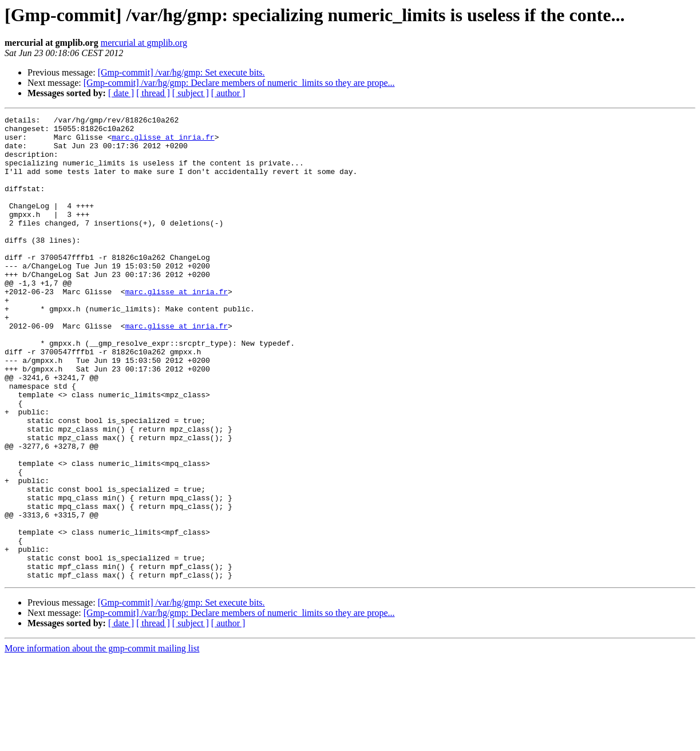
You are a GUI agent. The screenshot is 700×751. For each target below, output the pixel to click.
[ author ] (228, 93)
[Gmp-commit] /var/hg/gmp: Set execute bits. (181, 72)
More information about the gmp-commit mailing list (102, 741)
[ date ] (121, 93)
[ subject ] (191, 93)
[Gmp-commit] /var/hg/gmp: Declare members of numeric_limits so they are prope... (239, 83)
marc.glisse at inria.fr (163, 142)
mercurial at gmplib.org (144, 43)
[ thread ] (153, 93)
